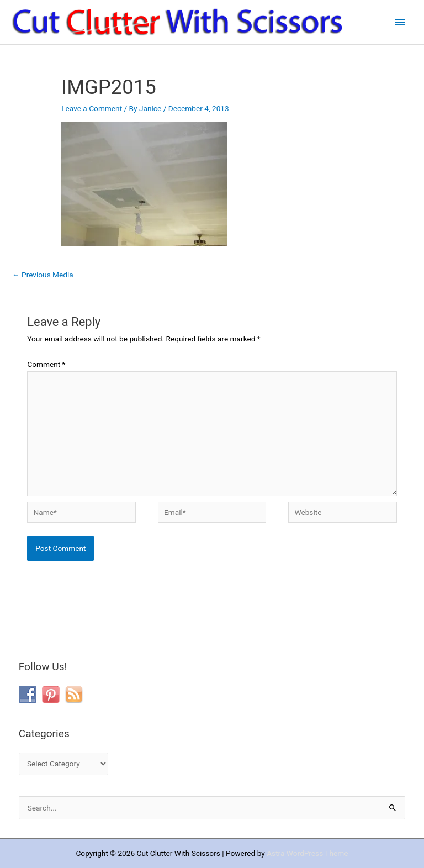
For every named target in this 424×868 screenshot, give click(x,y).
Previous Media (43, 275)
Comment (46, 364)
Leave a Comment (92, 108)
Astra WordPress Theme (307, 853)
